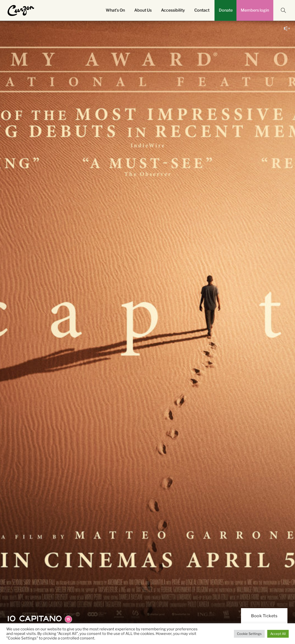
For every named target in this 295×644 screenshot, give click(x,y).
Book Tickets (264, 616)
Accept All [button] (278, 634)
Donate (226, 10)
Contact (202, 10)
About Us (143, 10)
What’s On (115, 10)
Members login (255, 10)
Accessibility (173, 10)
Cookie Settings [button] (249, 634)
